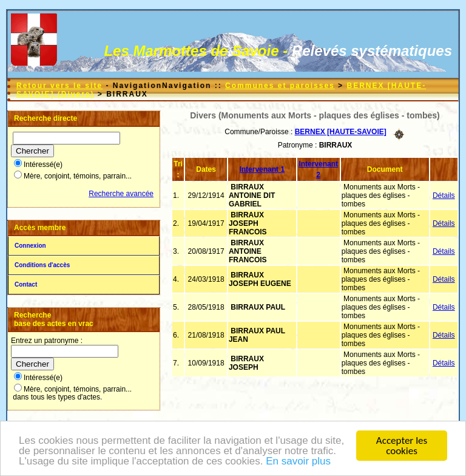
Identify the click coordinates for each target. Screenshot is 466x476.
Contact (26, 284)
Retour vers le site (59, 86)
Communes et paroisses (280, 86)
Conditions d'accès (42, 265)
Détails (444, 195)
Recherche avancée (121, 194)
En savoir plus (298, 462)
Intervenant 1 (262, 169)
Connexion (30, 246)
